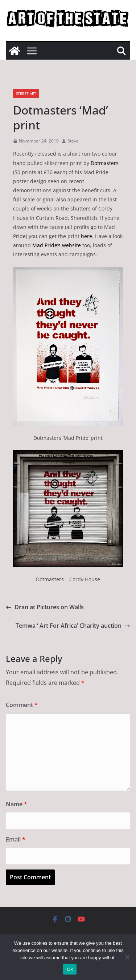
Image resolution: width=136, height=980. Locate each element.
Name (17, 804)
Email (16, 839)
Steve (73, 141)
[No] (127, 957)
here (86, 236)
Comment (22, 705)
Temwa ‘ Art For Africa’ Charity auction (73, 626)
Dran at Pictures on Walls (45, 607)
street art (26, 93)
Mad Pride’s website (57, 245)
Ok (70, 969)
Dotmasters (105, 163)
